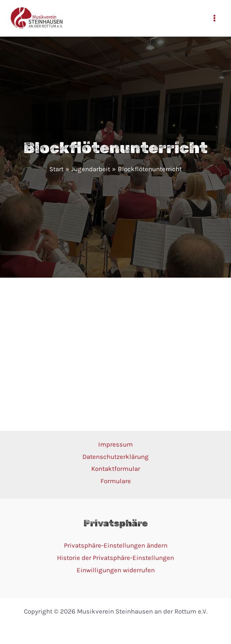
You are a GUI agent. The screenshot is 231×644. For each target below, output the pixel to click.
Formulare (116, 481)
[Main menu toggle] (215, 18)
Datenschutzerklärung (115, 457)
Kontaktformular (116, 469)
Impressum (115, 444)
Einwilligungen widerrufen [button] (116, 570)
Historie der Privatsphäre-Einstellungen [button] (115, 558)
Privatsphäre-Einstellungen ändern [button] (116, 545)
